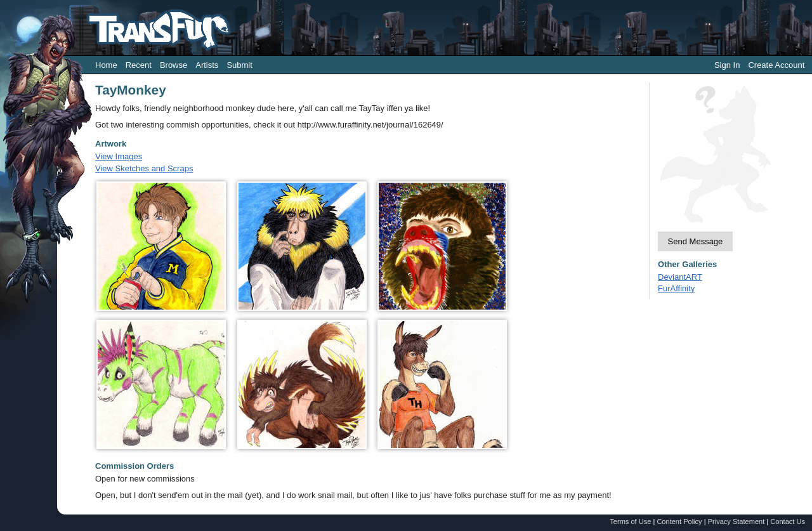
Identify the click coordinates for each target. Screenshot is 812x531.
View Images (119, 156)
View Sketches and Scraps (144, 168)
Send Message (696, 241)
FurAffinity (676, 288)
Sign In (727, 65)
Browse (174, 65)
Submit (239, 65)
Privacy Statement (737, 521)
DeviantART (680, 277)
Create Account (776, 65)
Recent (139, 65)
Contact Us (788, 521)
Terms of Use (630, 521)
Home (106, 65)
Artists (207, 65)
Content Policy (679, 521)
